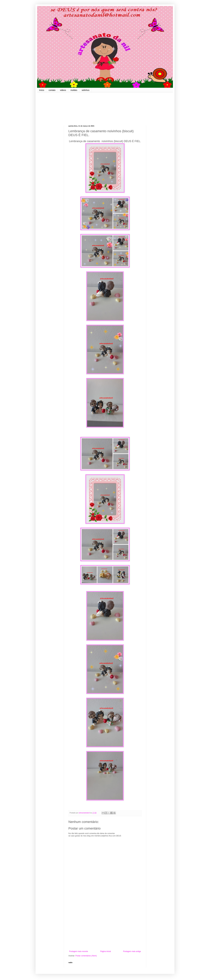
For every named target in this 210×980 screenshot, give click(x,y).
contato (52, 90)
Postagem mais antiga (132, 951)
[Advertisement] (105, 926)
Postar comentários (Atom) (86, 956)
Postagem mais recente (79, 951)
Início (42, 90)
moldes (74, 90)
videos (63, 90)
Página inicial (106, 951)
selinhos (86, 90)
